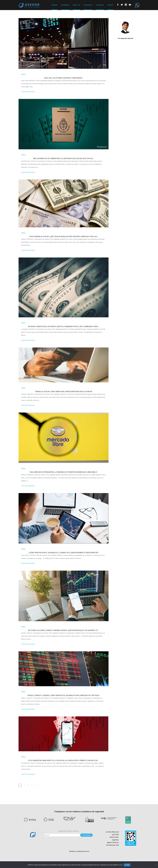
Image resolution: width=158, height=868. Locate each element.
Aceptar (127, 865)
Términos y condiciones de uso (79, 851)
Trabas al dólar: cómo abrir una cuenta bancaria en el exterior (63, 392)
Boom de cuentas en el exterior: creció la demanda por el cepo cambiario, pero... (64, 326)
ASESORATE (100, 5)
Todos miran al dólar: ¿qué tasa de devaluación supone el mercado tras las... (63, 236)
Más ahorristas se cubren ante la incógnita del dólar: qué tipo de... (64, 158)
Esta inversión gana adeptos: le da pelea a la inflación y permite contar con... (63, 760)
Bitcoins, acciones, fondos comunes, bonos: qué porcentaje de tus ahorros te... (63, 630)
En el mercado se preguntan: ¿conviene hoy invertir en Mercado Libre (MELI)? (64, 472)
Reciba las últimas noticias (69, 831)
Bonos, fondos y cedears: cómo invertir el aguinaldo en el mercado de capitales (63, 695)
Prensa (23, 74)
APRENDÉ (54, 5)
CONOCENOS (88, 5)
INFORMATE (65, 5)
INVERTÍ (110, 5)
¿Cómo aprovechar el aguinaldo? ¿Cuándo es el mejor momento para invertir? (63, 553)
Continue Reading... (29, 92)
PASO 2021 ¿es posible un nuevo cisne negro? (63, 78)
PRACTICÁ (76, 5)
